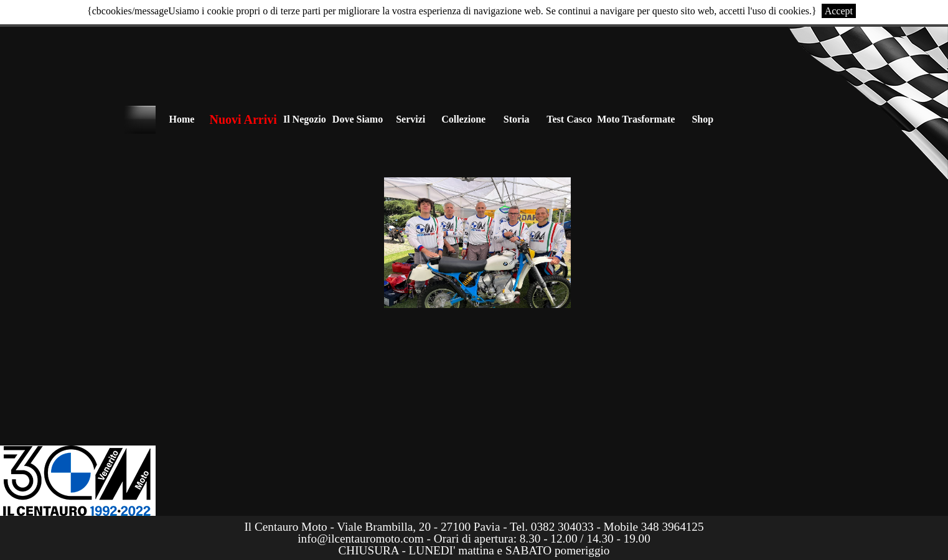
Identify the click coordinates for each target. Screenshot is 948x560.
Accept (839, 11)
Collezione (463, 119)
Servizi (411, 119)
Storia (517, 119)
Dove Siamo (358, 119)
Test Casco (569, 119)
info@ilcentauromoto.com (361, 539)
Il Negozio (305, 119)
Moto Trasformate (636, 119)
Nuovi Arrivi (243, 119)
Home (182, 119)
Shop (702, 119)
